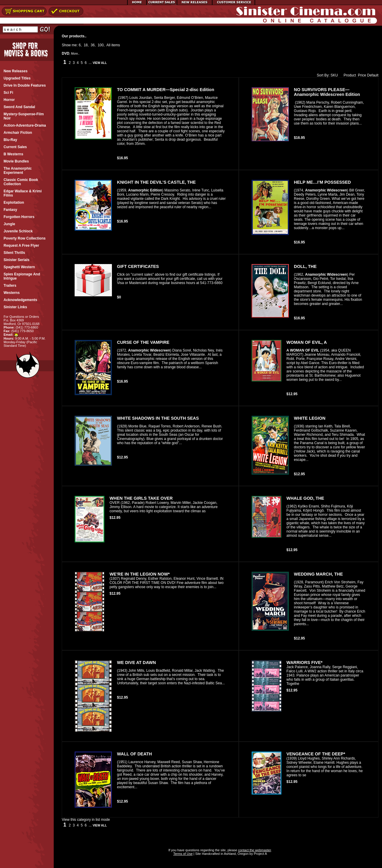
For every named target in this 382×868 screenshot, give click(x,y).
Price (362, 75)
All (108, 45)
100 (101, 45)
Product (348, 75)
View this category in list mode (86, 820)
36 (93, 45)
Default (373, 75)
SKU (334, 75)
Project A (260, 854)
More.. (75, 54)
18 (86, 45)
